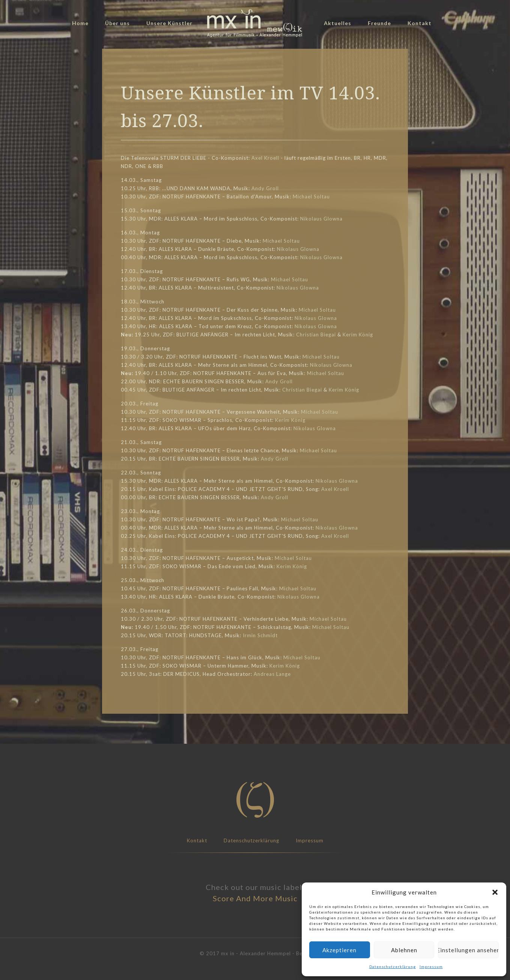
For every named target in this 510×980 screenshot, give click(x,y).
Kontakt (197, 840)
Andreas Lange (272, 674)
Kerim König (358, 335)
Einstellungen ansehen (468, 950)
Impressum (431, 966)
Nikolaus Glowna (321, 219)
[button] (495, 892)
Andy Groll (265, 188)
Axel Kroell (265, 158)
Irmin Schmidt (260, 635)
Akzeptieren (339, 950)
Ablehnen (404, 950)
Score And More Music (255, 898)
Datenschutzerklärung (393, 966)
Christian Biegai (316, 335)
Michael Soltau (311, 197)
